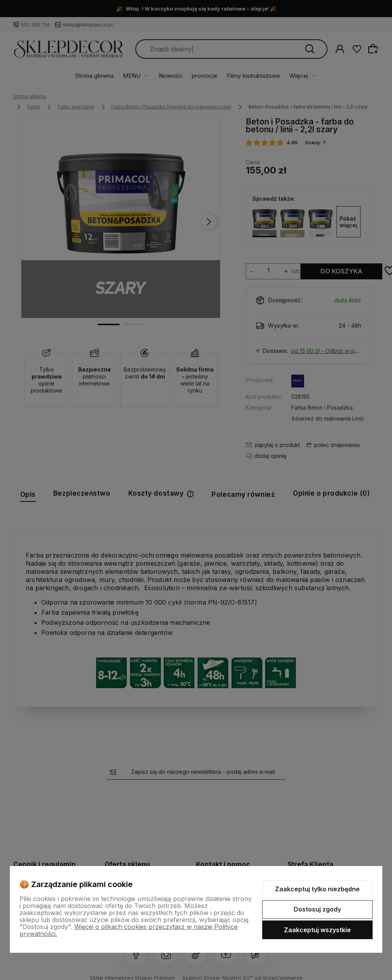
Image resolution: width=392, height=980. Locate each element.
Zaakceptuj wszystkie (317, 930)
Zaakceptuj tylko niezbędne (317, 889)
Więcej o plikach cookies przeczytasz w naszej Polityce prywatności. (129, 930)
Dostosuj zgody (317, 909)
